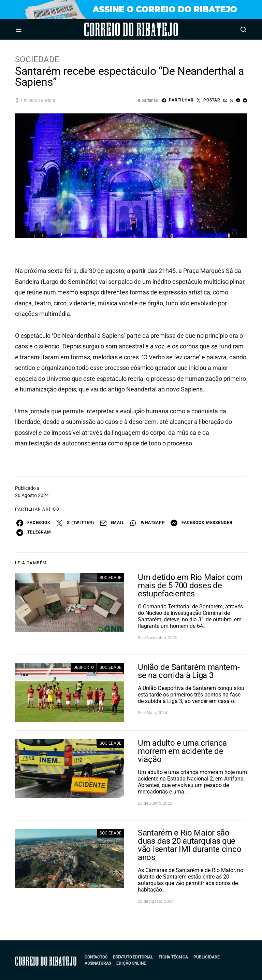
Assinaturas (98, 963)
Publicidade (206, 957)
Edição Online (131, 963)
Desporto (84, 667)
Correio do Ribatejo (112, 29)
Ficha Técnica (173, 957)
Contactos (96, 957)
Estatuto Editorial (133, 957)
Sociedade (37, 59)
